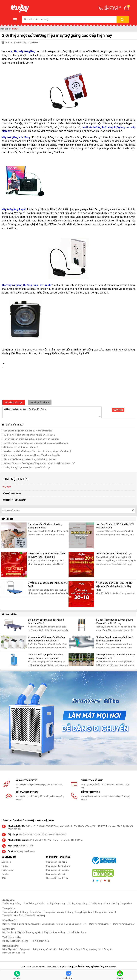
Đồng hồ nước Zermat (124, 924)
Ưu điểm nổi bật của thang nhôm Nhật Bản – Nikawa (28, 434)
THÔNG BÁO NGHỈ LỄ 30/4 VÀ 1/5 (114, 554)
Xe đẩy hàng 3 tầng (78, 903)
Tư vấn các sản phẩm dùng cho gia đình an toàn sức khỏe (30, 438)
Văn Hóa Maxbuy (12, 494)
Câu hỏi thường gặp (14, 500)
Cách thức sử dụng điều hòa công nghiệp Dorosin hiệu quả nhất (46, 656)
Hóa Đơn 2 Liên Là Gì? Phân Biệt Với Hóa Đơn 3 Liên (115, 526)
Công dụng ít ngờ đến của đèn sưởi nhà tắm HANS (27, 430)
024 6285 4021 (26, 834)
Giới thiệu (6, 862)
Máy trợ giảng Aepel (14, 209)
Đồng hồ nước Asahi (29, 924)
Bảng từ (108, 949)
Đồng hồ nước (9, 924)
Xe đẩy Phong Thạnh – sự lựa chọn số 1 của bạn (26, 467)
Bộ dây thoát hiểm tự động (15, 941)
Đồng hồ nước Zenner (100, 924)
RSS (4, 878)
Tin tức (15, 29)
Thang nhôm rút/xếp (35, 915)
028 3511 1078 (26, 846)
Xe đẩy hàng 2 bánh (34, 903)
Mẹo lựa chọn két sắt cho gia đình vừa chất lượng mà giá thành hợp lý (36, 451)
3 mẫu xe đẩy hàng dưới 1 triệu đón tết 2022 (48, 585)
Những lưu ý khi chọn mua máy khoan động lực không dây (31, 455)
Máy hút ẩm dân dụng (55, 932)
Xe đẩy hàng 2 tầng (56, 903)
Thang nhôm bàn (11, 912)
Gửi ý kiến (118, 410)
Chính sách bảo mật (56, 874)
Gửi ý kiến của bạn (14, 402)
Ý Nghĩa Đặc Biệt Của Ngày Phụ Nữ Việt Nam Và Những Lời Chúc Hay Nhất (114, 586)
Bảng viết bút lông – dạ (14, 953)
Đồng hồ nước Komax (52, 924)
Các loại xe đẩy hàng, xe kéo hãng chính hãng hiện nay (29, 459)
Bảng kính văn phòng (70, 949)
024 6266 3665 (59, 834)
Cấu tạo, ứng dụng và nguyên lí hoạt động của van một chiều (114, 639)
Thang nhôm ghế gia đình (79, 912)
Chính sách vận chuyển (57, 870)
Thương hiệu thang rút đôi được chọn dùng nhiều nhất (115, 656)
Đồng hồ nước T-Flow (76, 924)
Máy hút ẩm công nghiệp (29, 932)
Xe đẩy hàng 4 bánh (100, 903)
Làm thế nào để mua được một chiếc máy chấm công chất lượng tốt (35, 443)
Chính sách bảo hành (56, 862)
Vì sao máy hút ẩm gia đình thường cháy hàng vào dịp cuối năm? (46, 639)
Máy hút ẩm (8, 932)
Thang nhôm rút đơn (12, 915)
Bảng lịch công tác (92, 949)
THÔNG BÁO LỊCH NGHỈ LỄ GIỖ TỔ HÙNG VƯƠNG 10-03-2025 (46, 555)
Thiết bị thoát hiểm (40, 941)
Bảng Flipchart (10, 949)
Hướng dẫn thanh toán (57, 878)
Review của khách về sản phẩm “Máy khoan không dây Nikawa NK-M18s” (38, 463)
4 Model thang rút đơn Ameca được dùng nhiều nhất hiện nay (114, 622)
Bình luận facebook (40, 402)
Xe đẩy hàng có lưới (122, 903)
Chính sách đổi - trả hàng (58, 866)
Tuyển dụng (7, 870)
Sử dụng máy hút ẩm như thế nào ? (20, 447)
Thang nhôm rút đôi (104, 912)
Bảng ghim (25, 949)
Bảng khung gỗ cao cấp (45, 949)
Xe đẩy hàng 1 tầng (12, 903)
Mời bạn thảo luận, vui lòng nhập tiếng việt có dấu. (52, 412)
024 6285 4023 (42, 834)
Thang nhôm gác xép (54, 912)
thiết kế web (52, 967)
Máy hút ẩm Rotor (77, 932)
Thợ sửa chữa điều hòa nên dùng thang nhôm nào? (45, 526)
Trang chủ (5, 29)
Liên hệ (5, 874)
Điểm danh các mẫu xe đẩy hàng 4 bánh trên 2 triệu (46, 622)
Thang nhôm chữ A (31, 912)
